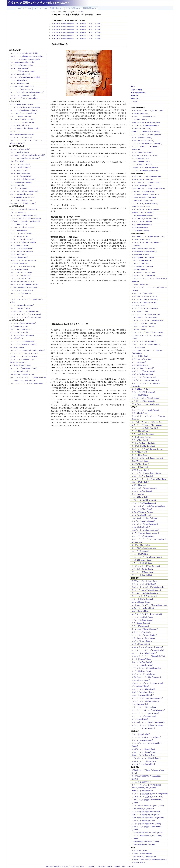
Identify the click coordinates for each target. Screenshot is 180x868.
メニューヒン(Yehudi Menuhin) (143, 695)
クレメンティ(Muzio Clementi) (21, 137)
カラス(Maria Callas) (139, 850)
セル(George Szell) (139, 305)
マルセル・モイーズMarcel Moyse (144, 761)
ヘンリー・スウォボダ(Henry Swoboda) (146, 344)
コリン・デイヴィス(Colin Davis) (144, 272)
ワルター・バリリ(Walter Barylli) (143, 728)
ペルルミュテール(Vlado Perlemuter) (145, 518)
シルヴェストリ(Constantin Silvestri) (145, 204)
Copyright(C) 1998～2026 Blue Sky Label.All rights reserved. (110, 866)
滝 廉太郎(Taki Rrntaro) (19, 362)
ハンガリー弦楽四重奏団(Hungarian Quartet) (148, 806)
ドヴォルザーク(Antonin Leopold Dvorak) (25, 221)
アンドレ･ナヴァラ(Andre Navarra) (144, 596)
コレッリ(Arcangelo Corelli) (20, 74)
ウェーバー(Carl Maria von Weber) (23, 119)
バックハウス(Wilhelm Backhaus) (144, 503)
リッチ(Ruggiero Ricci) (140, 704)
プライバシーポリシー (76, 866)
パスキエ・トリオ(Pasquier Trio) (143, 821)
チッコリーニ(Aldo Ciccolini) (142, 491)
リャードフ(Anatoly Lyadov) (20, 308)
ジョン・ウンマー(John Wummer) (144, 752)
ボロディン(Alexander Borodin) (22, 194)
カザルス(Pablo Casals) (140, 254)
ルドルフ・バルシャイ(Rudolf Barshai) (146, 398)
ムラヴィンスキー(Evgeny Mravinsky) (145, 380)
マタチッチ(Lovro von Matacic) (143, 368)
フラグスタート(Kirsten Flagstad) (144, 857)
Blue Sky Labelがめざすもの (56, 866)
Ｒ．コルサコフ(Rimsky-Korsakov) (23, 227)
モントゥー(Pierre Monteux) (142, 225)
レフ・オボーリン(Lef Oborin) (143, 569)
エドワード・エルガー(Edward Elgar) (145, 126)
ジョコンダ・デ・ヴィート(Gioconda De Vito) (148, 656)
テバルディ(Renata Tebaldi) (142, 853)
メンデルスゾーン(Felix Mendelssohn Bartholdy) (28, 155)
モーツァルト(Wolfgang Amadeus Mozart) (25, 107)
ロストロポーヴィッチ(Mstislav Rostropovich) (148, 722)
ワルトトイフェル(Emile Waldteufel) (23, 260)
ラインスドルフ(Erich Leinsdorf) (143, 392)
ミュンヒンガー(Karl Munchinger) (144, 377)
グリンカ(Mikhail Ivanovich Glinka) (23, 197)
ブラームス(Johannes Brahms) (21, 182)
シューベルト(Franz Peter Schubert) (23, 113)
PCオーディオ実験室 (138, 93)
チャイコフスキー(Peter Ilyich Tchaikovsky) (26, 218)
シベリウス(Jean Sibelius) (20, 245)
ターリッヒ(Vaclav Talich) (141, 207)
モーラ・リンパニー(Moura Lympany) (145, 533)
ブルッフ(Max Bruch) (18, 254)
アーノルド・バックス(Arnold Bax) (23, 380)
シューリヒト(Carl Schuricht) (142, 201)
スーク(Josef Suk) (17, 338)
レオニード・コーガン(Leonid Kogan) (145, 713)
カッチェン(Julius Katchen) (142, 437)
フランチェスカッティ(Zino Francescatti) (147, 677)
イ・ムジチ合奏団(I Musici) (141, 782)
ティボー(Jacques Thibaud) (142, 659)
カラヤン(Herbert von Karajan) (143, 257)
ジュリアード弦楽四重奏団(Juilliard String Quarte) (150, 794)
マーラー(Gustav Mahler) (19, 236)
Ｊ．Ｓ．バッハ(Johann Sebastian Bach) (25, 59)
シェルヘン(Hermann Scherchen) (144, 197)
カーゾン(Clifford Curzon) (141, 431)
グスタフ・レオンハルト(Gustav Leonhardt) (148, 458)
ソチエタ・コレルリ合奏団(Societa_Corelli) (147, 797)
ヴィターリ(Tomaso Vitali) (20, 68)
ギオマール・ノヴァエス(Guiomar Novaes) (147, 449)
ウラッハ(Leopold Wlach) (141, 734)
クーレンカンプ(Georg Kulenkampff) (145, 629)
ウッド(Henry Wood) (139, 119)
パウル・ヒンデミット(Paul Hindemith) (24, 353)
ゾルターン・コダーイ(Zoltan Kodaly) (24, 356)
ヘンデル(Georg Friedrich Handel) (22, 62)
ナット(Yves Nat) (138, 494)
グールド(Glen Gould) (140, 455)
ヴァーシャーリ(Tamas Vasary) (143, 572)
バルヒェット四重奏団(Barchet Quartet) (146, 812)
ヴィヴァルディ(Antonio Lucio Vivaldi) (24, 53)
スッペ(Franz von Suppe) (19, 188)
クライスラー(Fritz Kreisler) (142, 632)
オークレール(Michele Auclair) (143, 617)
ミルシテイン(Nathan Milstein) (143, 692)
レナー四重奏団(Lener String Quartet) (145, 842)
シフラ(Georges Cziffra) (140, 470)
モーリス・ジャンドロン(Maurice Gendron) (147, 698)
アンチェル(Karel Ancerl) (141, 240)
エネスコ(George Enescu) (141, 602)
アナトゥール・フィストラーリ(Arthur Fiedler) (148, 237)
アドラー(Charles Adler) (140, 114)
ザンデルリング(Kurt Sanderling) (143, 275)
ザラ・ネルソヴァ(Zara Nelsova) (144, 638)
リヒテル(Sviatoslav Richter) (142, 560)
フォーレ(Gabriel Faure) (19, 269)
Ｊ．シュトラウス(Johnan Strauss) (23, 179)
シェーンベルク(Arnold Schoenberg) (23, 344)
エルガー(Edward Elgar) (19, 230)
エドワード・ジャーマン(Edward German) (26, 317)
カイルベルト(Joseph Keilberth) (143, 186)
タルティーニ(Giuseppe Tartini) (21, 65)
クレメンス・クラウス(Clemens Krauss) (146, 135)
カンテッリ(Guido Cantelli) (141, 129)
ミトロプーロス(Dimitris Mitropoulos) (145, 219)
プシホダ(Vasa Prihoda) (140, 686)
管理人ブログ (135, 99)
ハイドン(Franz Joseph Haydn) (22, 104)
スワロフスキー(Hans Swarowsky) (144, 302)
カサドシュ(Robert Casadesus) (143, 434)
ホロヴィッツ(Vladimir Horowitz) (143, 521)
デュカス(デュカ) (16, 296)
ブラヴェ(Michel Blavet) (19, 80)
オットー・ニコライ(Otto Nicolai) (22, 122)
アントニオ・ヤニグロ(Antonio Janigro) (146, 593)
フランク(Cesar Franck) (19, 170)
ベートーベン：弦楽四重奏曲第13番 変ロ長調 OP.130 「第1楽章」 (77, 24)
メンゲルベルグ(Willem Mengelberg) (145, 156)
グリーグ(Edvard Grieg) (19, 224)
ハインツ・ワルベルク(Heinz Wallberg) (146, 314)
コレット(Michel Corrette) (20, 83)
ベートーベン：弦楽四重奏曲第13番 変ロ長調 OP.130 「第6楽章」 (77, 39)
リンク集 (134, 102)
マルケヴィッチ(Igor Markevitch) (143, 371)
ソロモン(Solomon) (139, 485)
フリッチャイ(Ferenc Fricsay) (142, 215)
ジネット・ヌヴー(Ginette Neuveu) (144, 653)
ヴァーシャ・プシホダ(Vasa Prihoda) (24, 368)
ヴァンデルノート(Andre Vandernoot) (145, 404)
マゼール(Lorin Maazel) (140, 365)
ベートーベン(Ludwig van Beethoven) (24, 110)
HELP (133, 87)
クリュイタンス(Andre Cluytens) (143, 192)
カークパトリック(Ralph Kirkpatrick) (145, 428)
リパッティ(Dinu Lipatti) (140, 551)
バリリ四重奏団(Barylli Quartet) (143, 809)
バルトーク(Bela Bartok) (19, 332)
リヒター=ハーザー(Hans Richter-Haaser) (147, 557)
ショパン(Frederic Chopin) (20, 152)
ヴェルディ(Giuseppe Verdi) (20, 164)
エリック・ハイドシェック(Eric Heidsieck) (147, 425)
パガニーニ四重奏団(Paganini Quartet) (146, 815)
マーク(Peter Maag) (139, 362)
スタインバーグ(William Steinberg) (144, 296)
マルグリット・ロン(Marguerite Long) (145, 530)
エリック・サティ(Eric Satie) (21, 278)
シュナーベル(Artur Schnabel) (142, 476)
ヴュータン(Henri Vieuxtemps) (21, 200)
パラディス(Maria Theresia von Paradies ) (25, 128)
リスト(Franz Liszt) (17, 161)
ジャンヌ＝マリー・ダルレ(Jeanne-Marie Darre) (149, 479)
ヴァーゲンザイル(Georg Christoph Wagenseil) (27, 92)
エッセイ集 (135, 96)
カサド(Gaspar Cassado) (141, 623)
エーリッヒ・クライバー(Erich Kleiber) (146, 123)
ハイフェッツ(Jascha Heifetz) (142, 665)
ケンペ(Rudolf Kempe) (140, 269)
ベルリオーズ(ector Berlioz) (20, 149)
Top (82, 12)
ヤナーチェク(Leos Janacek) (21, 275)
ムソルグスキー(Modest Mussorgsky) (24, 215)
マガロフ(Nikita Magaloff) (141, 527)
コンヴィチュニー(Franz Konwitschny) (146, 194)
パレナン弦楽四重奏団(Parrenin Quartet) (146, 824)
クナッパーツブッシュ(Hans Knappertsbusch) (148, 189)
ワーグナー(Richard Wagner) (21, 167)
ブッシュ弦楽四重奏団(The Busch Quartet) (147, 833)
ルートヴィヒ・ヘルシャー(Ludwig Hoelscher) (148, 710)
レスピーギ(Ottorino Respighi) (21, 329)
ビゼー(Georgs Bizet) (18, 212)
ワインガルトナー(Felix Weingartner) (145, 171)
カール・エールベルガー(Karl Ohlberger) (146, 737)
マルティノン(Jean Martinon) (142, 374)
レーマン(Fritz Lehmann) (141, 161)
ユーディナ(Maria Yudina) (141, 545)
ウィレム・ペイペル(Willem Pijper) (23, 374)
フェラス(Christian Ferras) (141, 671)
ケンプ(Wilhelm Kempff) (140, 464)
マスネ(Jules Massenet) (19, 263)
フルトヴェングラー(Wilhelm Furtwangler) (147, 144)
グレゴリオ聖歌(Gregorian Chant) (22, 71)
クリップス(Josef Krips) (140, 263)
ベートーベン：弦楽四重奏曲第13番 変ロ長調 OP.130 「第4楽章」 (77, 32)
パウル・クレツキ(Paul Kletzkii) (143, 326)
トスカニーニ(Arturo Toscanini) (143, 141)
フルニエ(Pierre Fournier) (141, 680)
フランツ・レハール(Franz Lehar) (22, 359)
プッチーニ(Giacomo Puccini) (21, 233)
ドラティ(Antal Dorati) (140, 311)
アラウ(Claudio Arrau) (140, 413)
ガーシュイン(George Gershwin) (22, 335)
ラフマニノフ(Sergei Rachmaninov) (23, 323)
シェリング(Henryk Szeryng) (142, 641)
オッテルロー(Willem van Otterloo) (144, 251)
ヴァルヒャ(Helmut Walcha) (142, 575)
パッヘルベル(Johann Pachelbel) (22, 86)
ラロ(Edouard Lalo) (17, 185)
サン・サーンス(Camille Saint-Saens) (24, 209)
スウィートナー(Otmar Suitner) (143, 293)
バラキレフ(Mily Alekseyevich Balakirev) (25, 287)
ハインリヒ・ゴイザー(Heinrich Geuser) (146, 758)
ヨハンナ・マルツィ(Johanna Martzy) (145, 701)
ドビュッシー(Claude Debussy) (22, 239)
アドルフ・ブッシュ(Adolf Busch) (144, 117)
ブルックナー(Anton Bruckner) (21, 176)
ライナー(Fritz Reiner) (140, 228)
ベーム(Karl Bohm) (139, 347)
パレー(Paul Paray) (139, 329)
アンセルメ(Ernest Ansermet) (142, 179)
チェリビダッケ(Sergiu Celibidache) (145, 308)
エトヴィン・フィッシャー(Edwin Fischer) (147, 422)
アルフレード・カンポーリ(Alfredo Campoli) (148, 587)
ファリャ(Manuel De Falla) (20, 371)
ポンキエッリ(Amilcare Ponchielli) (22, 266)
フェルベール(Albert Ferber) (142, 509)
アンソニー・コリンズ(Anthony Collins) (146, 182)
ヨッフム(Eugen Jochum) (141, 389)
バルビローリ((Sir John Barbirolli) (144, 323)
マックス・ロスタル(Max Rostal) (144, 689)
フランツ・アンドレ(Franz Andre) (144, 341)
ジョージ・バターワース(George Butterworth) (27, 383)
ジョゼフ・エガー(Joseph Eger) (143, 749)
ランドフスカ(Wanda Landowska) (144, 548)
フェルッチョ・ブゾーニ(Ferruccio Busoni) (26, 314)
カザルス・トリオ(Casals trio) (143, 791)
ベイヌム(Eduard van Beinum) (143, 153)
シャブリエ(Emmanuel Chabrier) (22, 281)
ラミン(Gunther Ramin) (140, 158)
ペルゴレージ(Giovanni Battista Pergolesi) (25, 77)
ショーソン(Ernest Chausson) (21, 272)
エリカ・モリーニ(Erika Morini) (143, 608)
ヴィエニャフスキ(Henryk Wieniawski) (24, 284)
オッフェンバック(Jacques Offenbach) (24, 191)
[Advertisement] (28, 30)
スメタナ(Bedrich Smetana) (20, 173)
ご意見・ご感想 (136, 90)
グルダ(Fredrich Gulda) (140, 461)
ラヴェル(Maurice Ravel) (19, 326)
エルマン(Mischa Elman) (141, 611)
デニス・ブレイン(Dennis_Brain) (144, 755)
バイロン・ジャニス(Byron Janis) (144, 500)
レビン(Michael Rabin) (140, 719)
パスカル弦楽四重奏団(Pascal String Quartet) (148, 818)
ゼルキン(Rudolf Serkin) (140, 482)
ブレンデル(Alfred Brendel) (141, 515)
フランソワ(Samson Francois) (143, 512)
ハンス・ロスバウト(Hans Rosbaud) (145, 317)
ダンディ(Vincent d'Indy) (19, 257)
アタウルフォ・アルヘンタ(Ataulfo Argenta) (147, 111)
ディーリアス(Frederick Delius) (21, 290)
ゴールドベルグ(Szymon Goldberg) (144, 635)
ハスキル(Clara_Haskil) (140, 497)
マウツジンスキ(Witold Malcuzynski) (145, 524)
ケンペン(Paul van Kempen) (142, 138)
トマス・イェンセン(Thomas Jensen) (145, 210)
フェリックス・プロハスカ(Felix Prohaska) (147, 332)
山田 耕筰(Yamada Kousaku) (21, 365)
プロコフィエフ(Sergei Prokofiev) (22, 341)
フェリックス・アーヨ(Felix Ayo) (144, 674)
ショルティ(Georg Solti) (140, 284)
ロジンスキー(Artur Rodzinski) (143, 164)
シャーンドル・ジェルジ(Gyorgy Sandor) (147, 473)
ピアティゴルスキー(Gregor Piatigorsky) (146, 668)
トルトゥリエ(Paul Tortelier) (142, 662)
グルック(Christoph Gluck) (20, 125)
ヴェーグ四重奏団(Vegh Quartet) (143, 844)
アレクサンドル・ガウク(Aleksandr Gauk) (147, 176)
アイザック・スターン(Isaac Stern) (144, 581)
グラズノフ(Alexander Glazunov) (22, 305)
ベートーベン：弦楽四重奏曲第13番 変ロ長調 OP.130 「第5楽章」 (77, 36)
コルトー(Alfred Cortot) (140, 467)
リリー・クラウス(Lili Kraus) (142, 563)
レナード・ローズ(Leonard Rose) (144, 716)
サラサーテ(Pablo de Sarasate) (22, 251)
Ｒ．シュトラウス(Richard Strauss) (23, 242)
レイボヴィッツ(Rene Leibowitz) (143, 401)
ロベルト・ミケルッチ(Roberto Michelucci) (147, 725)
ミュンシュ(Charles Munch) (142, 222)
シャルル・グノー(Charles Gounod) (23, 203)
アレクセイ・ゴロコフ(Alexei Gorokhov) (146, 590)
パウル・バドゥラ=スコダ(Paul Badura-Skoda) (149, 506)
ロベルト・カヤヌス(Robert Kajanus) (145, 167)
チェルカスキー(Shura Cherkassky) (145, 488)
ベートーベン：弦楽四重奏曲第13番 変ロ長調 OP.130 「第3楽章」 (77, 29)
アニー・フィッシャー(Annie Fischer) (145, 410)
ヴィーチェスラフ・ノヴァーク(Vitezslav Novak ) (28, 377)
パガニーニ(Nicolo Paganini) (20, 116)
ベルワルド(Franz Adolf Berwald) (22, 134)
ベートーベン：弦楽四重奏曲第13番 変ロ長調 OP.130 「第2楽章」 (77, 26)
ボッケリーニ (15, 131)
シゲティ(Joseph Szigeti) (141, 644)
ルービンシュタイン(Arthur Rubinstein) (146, 566)
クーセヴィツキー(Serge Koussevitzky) (146, 132)
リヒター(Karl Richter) (140, 395)
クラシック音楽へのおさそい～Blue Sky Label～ (39, 3)
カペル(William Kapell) (140, 440)
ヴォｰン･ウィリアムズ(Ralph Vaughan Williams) (28, 350)
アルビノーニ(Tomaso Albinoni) (22, 89)
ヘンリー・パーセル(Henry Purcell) (23, 95)
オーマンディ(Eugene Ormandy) (143, 249)
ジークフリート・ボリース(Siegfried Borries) (148, 650)
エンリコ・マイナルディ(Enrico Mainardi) (147, 614)
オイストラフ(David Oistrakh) (142, 620)
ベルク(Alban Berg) (17, 347)
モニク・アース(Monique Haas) (143, 536)
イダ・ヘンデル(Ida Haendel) (142, 599)
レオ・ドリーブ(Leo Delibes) (21, 293)
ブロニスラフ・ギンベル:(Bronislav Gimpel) (147, 683)
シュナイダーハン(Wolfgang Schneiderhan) (147, 647)
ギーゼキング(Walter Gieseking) (143, 446)
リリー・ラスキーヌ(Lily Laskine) (144, 707)
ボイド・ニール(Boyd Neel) (142, 359)
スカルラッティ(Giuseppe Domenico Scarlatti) (27, 56)
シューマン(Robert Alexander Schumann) (25, 158)
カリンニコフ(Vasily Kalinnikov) (22, 248)
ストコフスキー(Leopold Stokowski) (145, 299)
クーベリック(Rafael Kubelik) (142, 260)
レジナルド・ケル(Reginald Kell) (143, 764)
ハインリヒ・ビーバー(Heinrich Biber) (24, 98)
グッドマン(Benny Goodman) (142, 740)
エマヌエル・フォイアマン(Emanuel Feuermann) (149, 605)
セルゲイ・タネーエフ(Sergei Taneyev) (24, 311)
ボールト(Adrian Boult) (140, 356)
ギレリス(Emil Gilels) (139, 452)
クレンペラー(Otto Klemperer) (143, 267)
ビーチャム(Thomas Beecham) (143, 212)
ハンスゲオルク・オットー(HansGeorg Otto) (148, 320)
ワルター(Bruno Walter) (140, 231)
